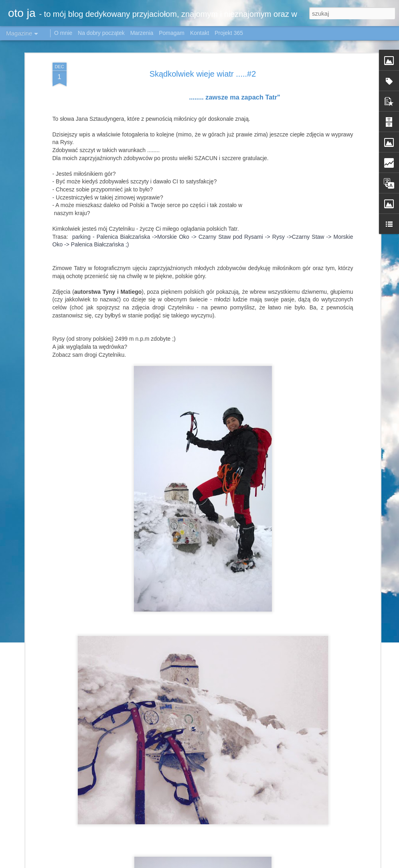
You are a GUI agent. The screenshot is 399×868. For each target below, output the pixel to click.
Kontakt (199, 33)
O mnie (63, 33)
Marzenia (142, 33)
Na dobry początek (102, 33)
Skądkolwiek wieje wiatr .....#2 (203, 74)
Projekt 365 (229, 33)
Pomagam (172, 33)
